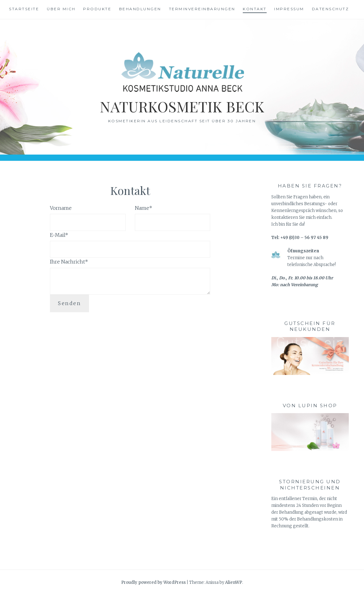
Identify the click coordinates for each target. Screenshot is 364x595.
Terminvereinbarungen (202, 9)
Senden (69, 303)
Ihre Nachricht (69, 262)
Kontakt (255, 9)
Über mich (61, 9)
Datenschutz (331, 9)
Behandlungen (140, 9)
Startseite (24, 9)
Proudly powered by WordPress (153, 582)
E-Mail (59, 235)
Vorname (61, 208)
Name (144, 208)
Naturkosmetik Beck (182, 106)
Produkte (97, 9)
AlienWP (234, 582)
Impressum (289, 9)
